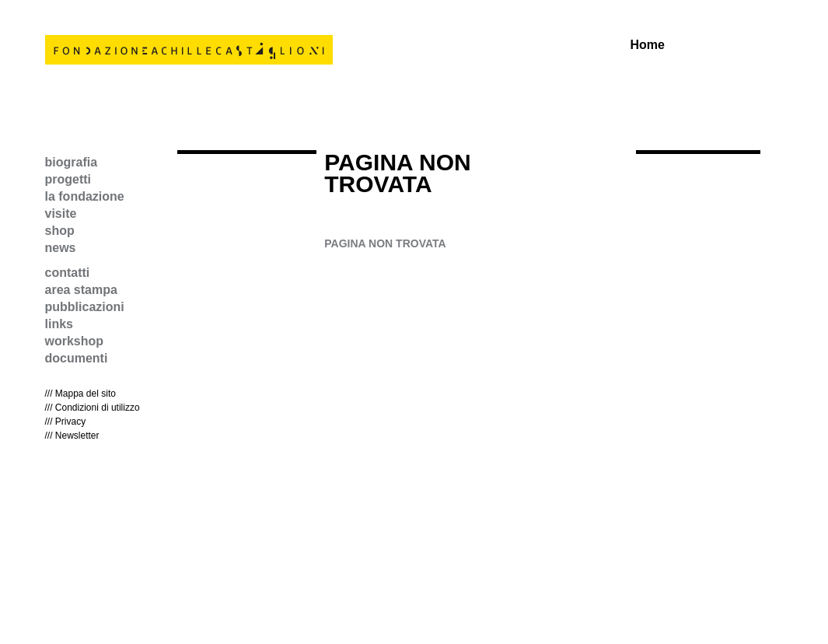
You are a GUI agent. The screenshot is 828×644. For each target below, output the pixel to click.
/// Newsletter (72, 436)
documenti (77, 358)
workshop (75, 341)
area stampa (81, 290)
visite (61, 213)
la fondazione (85, 196)
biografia (72, 162)
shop (60, 231)
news (61, 248)
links (59, 324)
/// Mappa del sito (80, 394)
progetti (68, 179)
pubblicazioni (85, 307)
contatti (68, 273)
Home (648, 45)
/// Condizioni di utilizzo (93, 408)
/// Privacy (66, 422)
